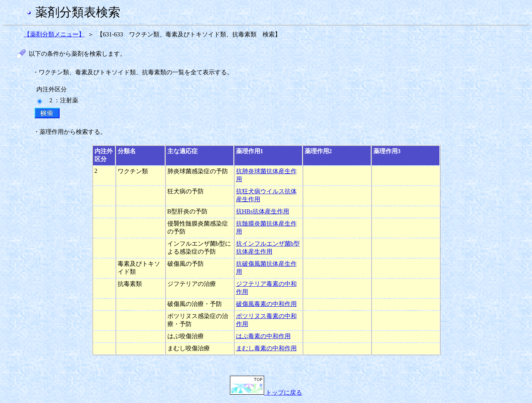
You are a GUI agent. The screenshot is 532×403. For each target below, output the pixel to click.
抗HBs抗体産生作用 (263, 211)
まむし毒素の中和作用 (266, 348)
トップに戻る (266, 393)
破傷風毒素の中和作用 (266, 304)
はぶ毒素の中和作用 (263, 336)
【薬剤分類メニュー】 (54, 34)
